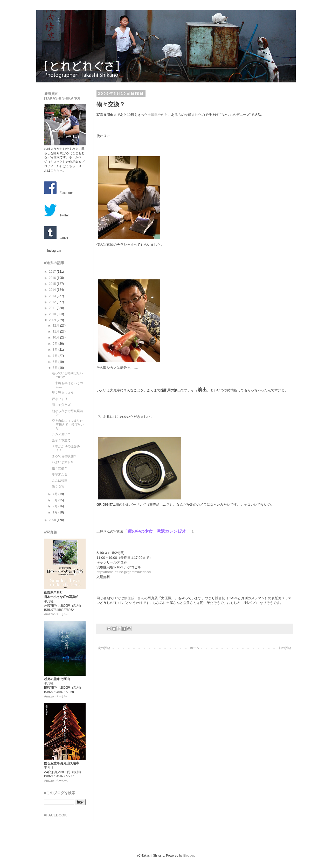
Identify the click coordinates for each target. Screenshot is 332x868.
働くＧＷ (58, 486)
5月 (56, 368)
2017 (53, 272)
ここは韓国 (60, 481)
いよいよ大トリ (63, 462)
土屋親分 (154, 115)
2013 (53, 296)
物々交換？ (60, 468)
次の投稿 (104, 648)
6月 (56, 362)
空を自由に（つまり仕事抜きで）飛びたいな (68, 424)
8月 (56, 350)
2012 (53, 302)
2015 (53, 284)
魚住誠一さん (134, 598)
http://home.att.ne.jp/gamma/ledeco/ (124, 572)
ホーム (195, 648)
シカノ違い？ (61, 434)
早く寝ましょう (63, 393)
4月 (56, 494)
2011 (53, 308)
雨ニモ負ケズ (61, 405)
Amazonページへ (56, 614)
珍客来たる (60, 474)
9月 (56, 344)
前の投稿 (285, 648)
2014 (53, 290)
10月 (56, 337)
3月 (56, 500)
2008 (53, 520)
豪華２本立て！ (63, 440)
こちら (71, 166)
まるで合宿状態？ (64, 456)
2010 (53, 314)
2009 (53, 320)
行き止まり (60, 399)
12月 (56, 326)
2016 (53, 278)
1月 (56, 512)
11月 (56, 331)
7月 (56, 356)
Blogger (189, 856)
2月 (56, 506)
